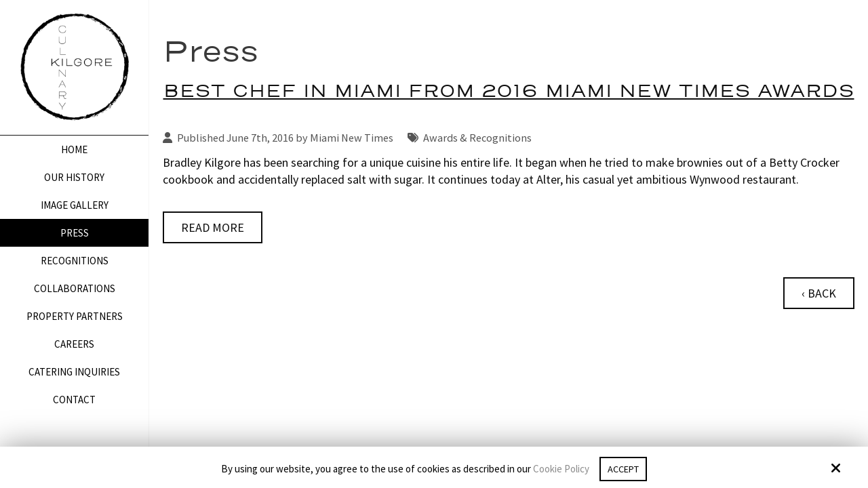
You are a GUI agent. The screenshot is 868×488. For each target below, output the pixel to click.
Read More (213, 227)
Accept (623, 469)
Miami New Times (352, 138)
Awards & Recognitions (477, 138)
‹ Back (819, 293)
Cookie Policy (559, 469)
